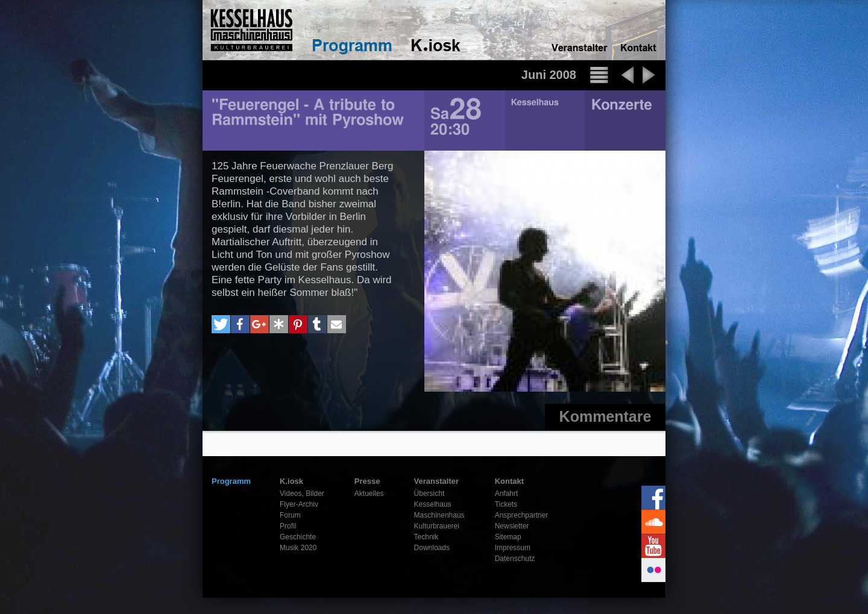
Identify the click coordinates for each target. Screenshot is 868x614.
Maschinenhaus (439, 515)
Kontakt (509, 481)
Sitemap (508, 537)
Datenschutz (515, 559)
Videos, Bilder (302, 493)
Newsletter (512, 526)
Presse (367, 481)
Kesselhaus (433, 504)
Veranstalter (436, 481)
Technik (426, 537)
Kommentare (605, 416)
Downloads (432, 548)
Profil (288, 526)
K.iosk (291, 481)
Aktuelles (369, 493)
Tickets (506, 504)
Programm (231, 481)
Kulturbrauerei (437, 526)
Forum (290, 515)
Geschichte (298, 537)
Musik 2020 (298, 548)
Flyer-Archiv (299, 504)
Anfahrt (507, 493)
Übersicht (429, 493)
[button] (221, 324)
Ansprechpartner (522, 515)
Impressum (513, 548)
